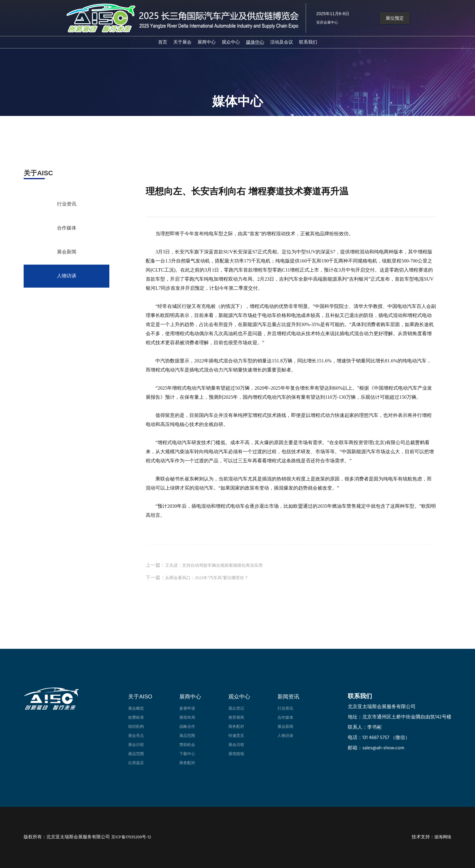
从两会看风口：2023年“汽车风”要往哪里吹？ (207, 578)
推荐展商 (236, 718)
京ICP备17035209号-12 (131, 837)
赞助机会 (187, 745)
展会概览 (136, 709)
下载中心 (187, 754)
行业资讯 (67, 204)
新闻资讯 (288, 697)
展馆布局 (187, 718)
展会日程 (136, 745)
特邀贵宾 (236, 736)
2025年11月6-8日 (333, 14)
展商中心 (207, 42)
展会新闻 (67, 252)
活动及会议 (282, 42)
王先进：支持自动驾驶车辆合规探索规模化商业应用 (214, 566)
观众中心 (231, 42)
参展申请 (187, 709)
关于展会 (182, 42)
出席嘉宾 (136, 763)
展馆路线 (236, 754)
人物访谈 (67, 276)
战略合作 (187, 727)
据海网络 (443, 837)
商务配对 (187, 763)
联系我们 (308, 42)
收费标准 (136, 718)
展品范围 (136, 754)
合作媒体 (67, 228)
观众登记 (236, 709)
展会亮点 (136, 736)
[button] (395, 18)
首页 (163, 42)
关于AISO (140, 697)
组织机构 (136, 727)
